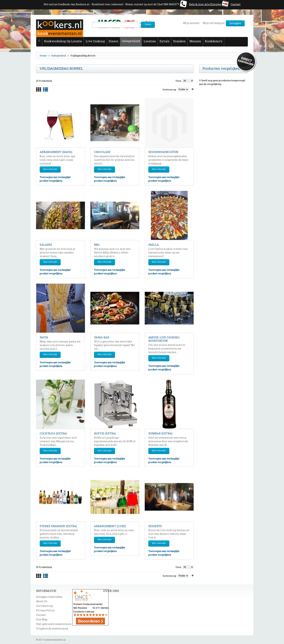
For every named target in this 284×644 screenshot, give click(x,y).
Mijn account (191, 23)
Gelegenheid (59, 56)
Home (43, 56)
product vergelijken (51, 181)
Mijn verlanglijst (214, 23)
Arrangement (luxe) (110, 526)
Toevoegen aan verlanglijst (55, 177)
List (45, 92)
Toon (178, 81)
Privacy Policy (45, 610)
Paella (154, 245)
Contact (236, 4)
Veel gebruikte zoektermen (54, 624)
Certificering (44, 606)
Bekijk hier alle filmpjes (205, 4)
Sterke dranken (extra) (58, 526)
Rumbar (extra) (160, 433)
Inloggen (235, 23)
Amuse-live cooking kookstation (164, 339)
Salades (46, 245)
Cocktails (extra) (53, 433)
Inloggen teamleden (49, 597)
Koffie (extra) (105, 433)
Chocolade (102, 152)
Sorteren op (169, 89)
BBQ (97, 245)
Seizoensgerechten (163, 152)
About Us (42, 601)
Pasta (44, 337)
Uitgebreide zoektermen (52, 628)
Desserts (155, 526)
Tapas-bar (102, 337)
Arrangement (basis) (56, 152)
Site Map (42, 619)
